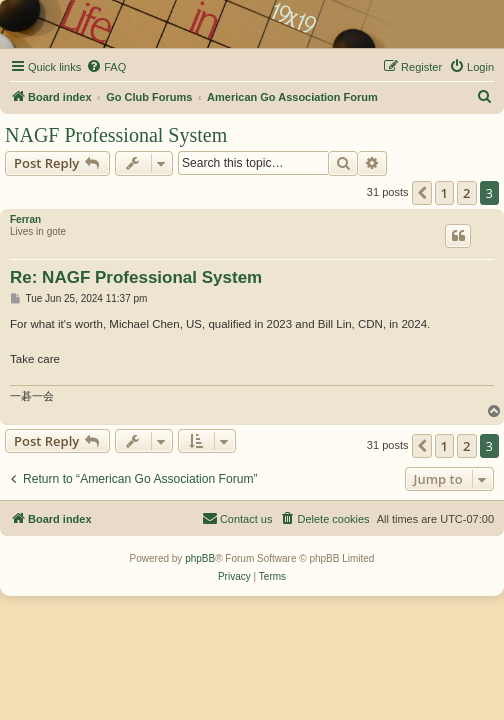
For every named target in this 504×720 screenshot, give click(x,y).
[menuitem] (106, 67)
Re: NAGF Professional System (136, 277)
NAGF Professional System (116, 135)
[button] (422, 193)
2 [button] (466, 193)
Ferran (25, 219)
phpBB (200, 558)
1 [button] (444, 193)
